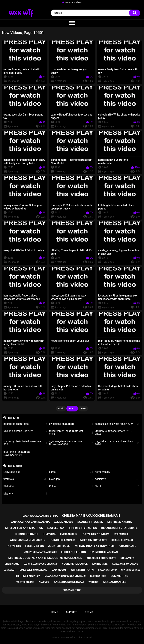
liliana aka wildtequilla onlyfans (65, 576)
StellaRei (25, 486)
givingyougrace (131, 570)
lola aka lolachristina (40, 516)
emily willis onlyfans (33, 570)
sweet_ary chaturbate (93, 540)
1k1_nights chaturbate (104, 552)
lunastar (9, 570)
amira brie (100, 564)
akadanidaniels (115, 582)
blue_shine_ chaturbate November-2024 (25, 453)
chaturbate (128, 546)
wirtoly (93, 582)
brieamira (127, 558)
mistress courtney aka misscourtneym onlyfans (45, 558)
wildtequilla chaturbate (28, 540)
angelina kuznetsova (69, 582)
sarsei (71, 472)
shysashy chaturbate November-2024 (25, 443)
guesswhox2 (98, 576)
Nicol (117, 486)
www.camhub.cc (73, 2)
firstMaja (25, 479)
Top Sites (14, 418)
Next (83, 409)
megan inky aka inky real (95, 546)
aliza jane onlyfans (125, 564)
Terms (89, 612)
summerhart (120, 576)
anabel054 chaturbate (101, 558)
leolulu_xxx (56, 528)
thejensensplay (27, 576)
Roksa (71, 486)
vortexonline (25, 582)
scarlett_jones (90, 522)
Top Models (15, 466)
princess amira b (62, 540)
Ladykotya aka (25, 472)
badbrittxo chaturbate (25, 424)
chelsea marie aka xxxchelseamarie (91, 516)
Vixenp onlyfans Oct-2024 (25, 431)
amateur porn (82, 570)
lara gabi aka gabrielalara (30, 522)
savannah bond (107, 570)
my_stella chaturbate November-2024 (117, 443)
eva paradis (121, 534)
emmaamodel (69, 534)
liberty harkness (83, 528)
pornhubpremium (96, 534)
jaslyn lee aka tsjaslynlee (41, 552)
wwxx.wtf (68, 638)
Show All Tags (72, 590)
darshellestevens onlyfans (41, 564)
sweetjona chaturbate (71, 424)
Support (71, 612)
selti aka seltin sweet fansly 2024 (117, 424)
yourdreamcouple (75, 564)
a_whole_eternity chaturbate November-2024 (71, 443)
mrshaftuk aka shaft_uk (24, 528)
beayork (49, 534)
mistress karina (120, 522)
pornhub (14, 546)
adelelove (117, 479)
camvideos (59, 570)
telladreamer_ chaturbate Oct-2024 (71, 433)
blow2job (71, 479)
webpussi (44, 582)
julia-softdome (59, 546)
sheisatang (12, 564)
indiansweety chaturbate (119, 528)
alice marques (64, 522)
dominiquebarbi (26, 534)
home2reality (117, 472)
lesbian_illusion (73, 552)
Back (61, 409)
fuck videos (34, 546)
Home (54, 612)
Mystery (25, 494)
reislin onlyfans (122, 540)
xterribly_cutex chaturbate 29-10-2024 (117, 433)
